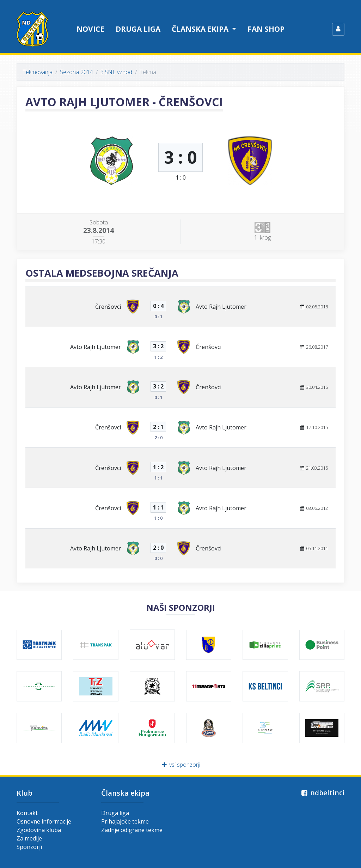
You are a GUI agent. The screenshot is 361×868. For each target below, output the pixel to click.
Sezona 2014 (77, 72)
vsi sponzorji (181, 765)
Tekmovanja (38, 72)
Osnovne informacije (44, 821)
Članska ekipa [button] (201, 29)
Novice (90, 29)
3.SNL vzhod (116, 72)
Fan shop (266, 29)
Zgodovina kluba (39, 830)
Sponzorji (29, 847)
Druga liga (138, 29)
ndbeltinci (322, 793)
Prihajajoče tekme (125, 821)
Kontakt (27, 813)
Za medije (29, 838)
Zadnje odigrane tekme (132, 830)
